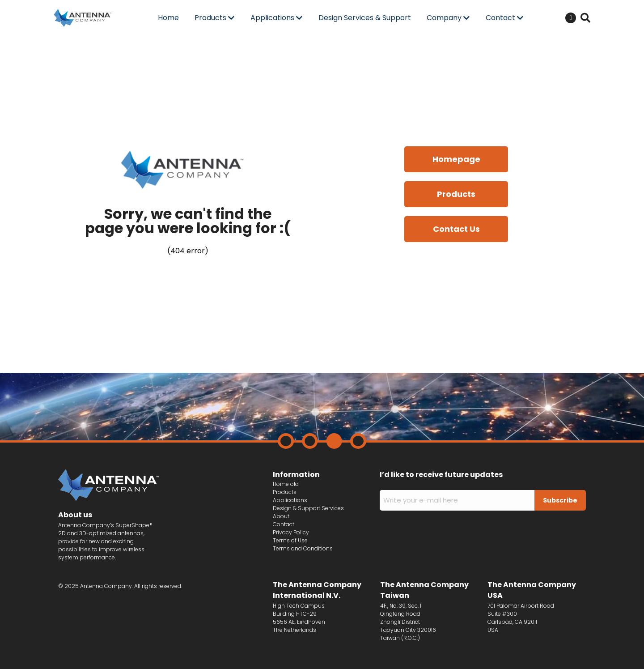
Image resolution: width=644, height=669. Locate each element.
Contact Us (456, 229)
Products (456, 194)
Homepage (456, 159)
